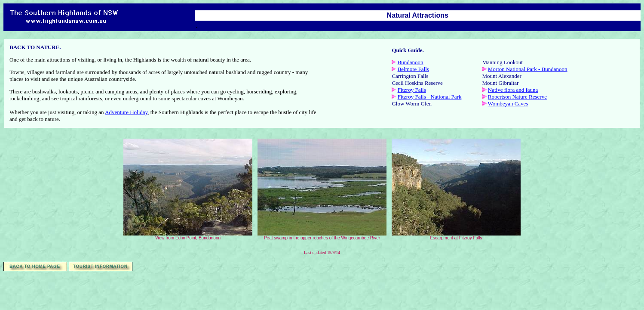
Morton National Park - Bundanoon (528, 69)
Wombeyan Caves (508, 104)
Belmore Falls (413, 69)
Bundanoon (411, 62)
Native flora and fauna (513, 90)
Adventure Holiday (126, 112)
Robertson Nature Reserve (517, 97)
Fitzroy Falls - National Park (430, 97)
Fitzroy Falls (412, 90)
